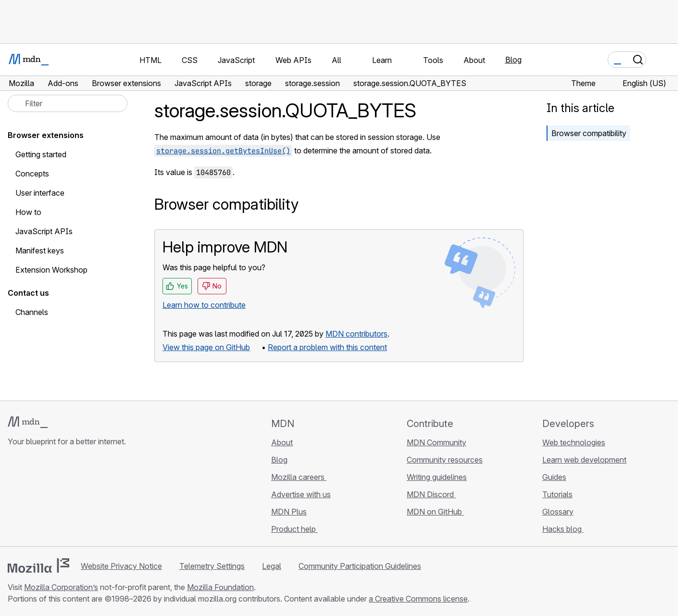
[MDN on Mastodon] (65, 499)
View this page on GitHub (206, 347)
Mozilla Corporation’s (61, 587)
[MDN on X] (48, 499)
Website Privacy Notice (121, 566)
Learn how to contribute (204, 305)
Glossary (558, 512)
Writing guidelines (437, 477)
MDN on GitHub (435, 512)
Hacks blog (563, 529)
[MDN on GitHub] (13, 499)
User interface (40, 193)
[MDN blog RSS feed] (83, 499)
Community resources (445, 460)
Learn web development (584, 460)
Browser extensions (46, 135)
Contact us (28, 293)
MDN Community (436, 442)
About (282, 442)
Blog (513, 60)
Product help (294, 529)
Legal (272, 566)
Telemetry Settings (212, 566)
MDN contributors (356, 334)
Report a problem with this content (327, 347)
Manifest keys (40, 251)
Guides (554, 477)
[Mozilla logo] (38, 566)
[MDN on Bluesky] (31, 499)
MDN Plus (289, 512)
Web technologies (574, 442)
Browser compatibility (589, 133)
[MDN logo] (28, 422)
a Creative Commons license (418, 599)
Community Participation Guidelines (360, 566)
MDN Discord (431, 494)
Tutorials (557, 494)
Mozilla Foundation (220, 587)
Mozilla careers (299, 477)
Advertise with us (301, 494)
